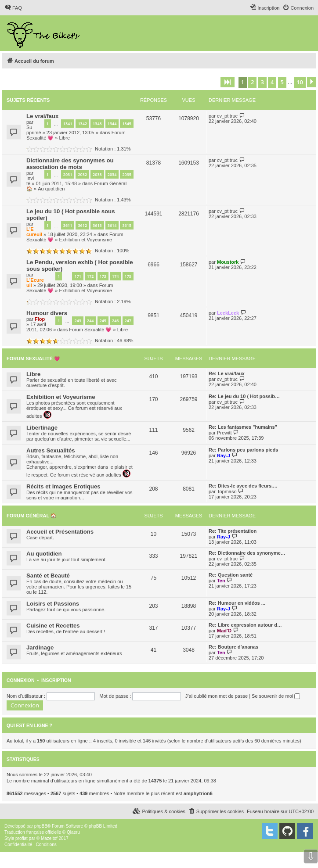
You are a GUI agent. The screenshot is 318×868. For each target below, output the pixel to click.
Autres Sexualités (51, 450)
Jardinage (40, 647)
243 (78, 321)
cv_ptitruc (227, 116)
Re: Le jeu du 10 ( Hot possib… (244, 396)
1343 (97, 124)
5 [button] (282, 82)
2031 (68, 174)
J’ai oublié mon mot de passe (217, 696)
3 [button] (262, 82)
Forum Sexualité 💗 (90, 330)
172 (90, 276)
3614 (112, 225)
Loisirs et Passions (53, 604)
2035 (127, 174)
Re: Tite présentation (233, 531)
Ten (221, 581)
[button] (228, 82)
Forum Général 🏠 (32, 516)
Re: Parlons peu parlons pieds (243, 450)
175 (128, 276)
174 (115, 276)
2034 (112, 174)
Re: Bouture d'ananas (233, 647)
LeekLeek (228, 313)
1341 (68, 124)
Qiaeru (73, 832)
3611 (68, 225)
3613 (97, 225)
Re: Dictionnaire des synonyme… (247, 553)
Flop (40, 319)
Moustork (228, 262)
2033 (97, 174)
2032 (82, 174)
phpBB (41, 826)
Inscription (56, 680)
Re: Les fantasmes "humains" (243, 427)
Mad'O (224, 631)
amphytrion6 (198, 793)
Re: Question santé (231, 575)
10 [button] (300, 82)
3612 (82, 225)
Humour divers (47, 313)
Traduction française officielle (33, 832)
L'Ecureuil (34, 232)
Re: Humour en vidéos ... (237, 603)
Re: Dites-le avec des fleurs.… (243, 486)
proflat (22, 838)
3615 (127, 225)
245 (103, 321)
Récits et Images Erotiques (63, 486)
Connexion (21, 680)
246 (115, 321)
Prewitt (224, 433)
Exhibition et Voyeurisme (86, 240)
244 (90, 321)
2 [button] (252, 82)
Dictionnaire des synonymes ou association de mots (70, 164)
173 (103, 276)
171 (78, 276)
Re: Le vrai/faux (227, 373)
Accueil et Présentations (60, 532)
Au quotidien (51, 189)
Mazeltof (49, 838)
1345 (127, 124)
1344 (112, 124)
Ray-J (224, 456)
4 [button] (272, 82)
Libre (65, 138)
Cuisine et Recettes (53, 626)
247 (128, 321)
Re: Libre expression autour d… (245, 625)
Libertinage (42, 428)
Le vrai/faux (42, 116)
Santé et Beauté (48, 576)
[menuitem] (13, 8)
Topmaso (227, 491)
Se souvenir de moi (276, 696)
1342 (82, 124)
